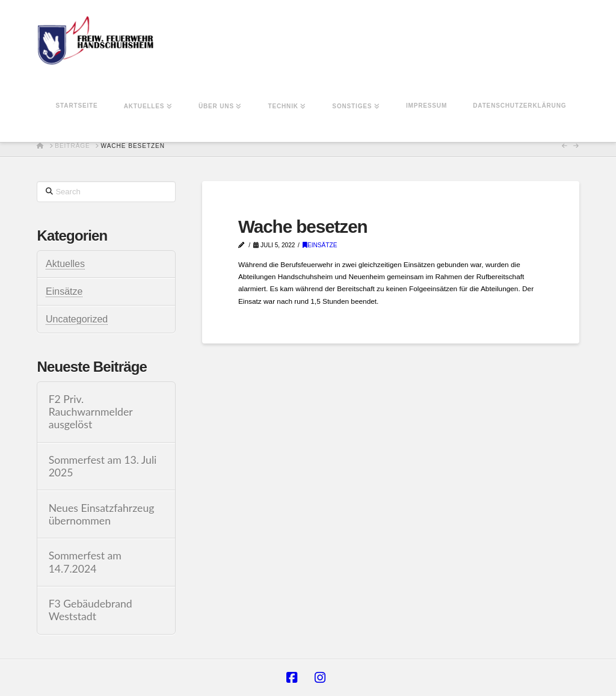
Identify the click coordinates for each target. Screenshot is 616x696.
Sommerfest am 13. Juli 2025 (103, 466)
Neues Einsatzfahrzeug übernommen (102, 514)
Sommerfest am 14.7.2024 (85, 562)
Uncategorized (77, 319)
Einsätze (320, 245)
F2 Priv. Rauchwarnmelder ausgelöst (91, 412)
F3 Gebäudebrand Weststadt (91, 610)
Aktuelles (65, 264)
